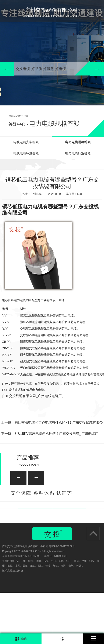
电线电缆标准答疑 (26, 153)
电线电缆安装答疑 (26, 142)
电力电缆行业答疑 (78, 153)
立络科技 (18, 622)
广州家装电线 (30, 511)
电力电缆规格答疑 (78, 142)
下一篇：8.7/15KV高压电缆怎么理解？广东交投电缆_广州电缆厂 (50, 434)
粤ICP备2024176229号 (62, 598)
